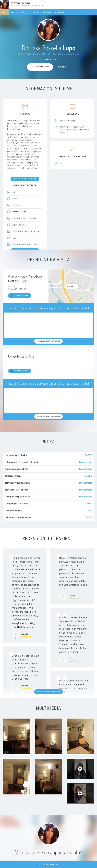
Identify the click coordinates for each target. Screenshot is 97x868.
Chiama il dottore (20, 296)
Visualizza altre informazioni (25, 179)
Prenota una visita (49, 864)
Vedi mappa (71, 286)
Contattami (62, 67)
